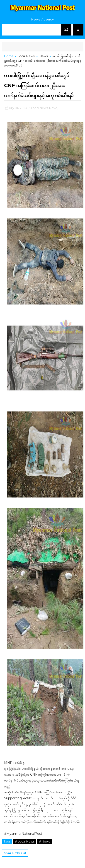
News (44, 56)
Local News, (40, 108)
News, (54, 108)
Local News (26, 56)
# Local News (25, 841)
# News (44, 841)
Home (9, 56)
